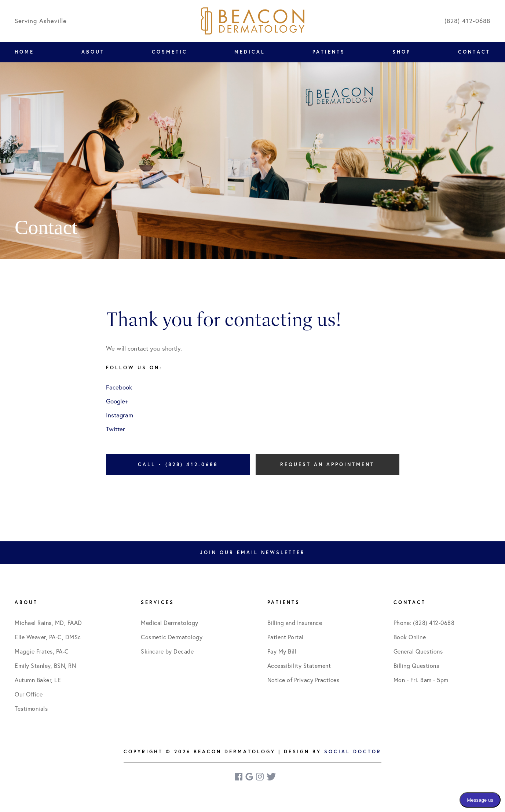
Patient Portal (286, 637)
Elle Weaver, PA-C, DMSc (48, 637)
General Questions (418, 651)
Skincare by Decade (167, 651)
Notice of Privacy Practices (303, 680)
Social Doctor (353, 752)
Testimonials (31, 708)
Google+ (117, 401)
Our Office (29, 694)
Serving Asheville (41, 21)
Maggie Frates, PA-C (42, 651)
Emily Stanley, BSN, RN (45, 665)
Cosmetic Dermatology (172, 637)
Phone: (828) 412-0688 (424, 623)
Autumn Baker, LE (38, 680)
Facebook (119, 387)
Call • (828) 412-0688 (178, 464)
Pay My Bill (282, 651)
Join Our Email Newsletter (252, 553)
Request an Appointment (327, 464)
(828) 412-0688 (467, 21)
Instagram (120, 415)
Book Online (410, 637)
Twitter (116, 429)
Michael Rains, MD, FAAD (48, 623)
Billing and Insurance (295, 623)
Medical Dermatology (170, 623)
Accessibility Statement (299, 665)
